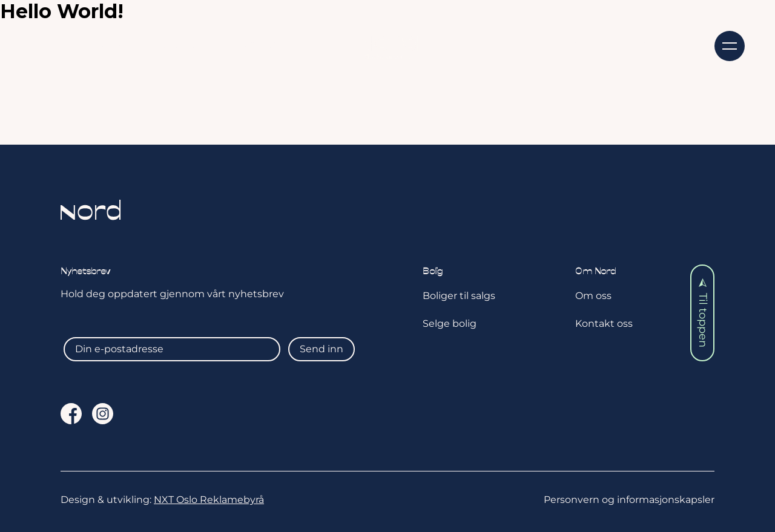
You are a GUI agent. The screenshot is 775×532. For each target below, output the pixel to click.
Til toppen (703, 313)
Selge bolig (450, 323)
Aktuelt (259, 45)
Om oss (558, 45)
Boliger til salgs (459, 296)
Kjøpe (104, 45)
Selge (179, 45)
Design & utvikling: (162, 500)
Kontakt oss (655, 45)
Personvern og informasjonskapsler (629, 500)
